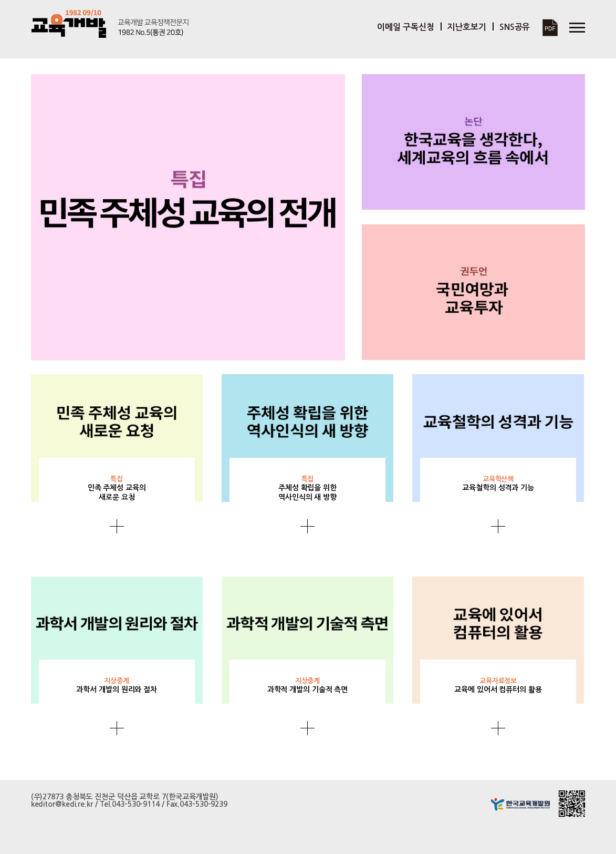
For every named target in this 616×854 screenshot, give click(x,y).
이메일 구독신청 (405, 27)
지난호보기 (467, 27)
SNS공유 (515, 27)
